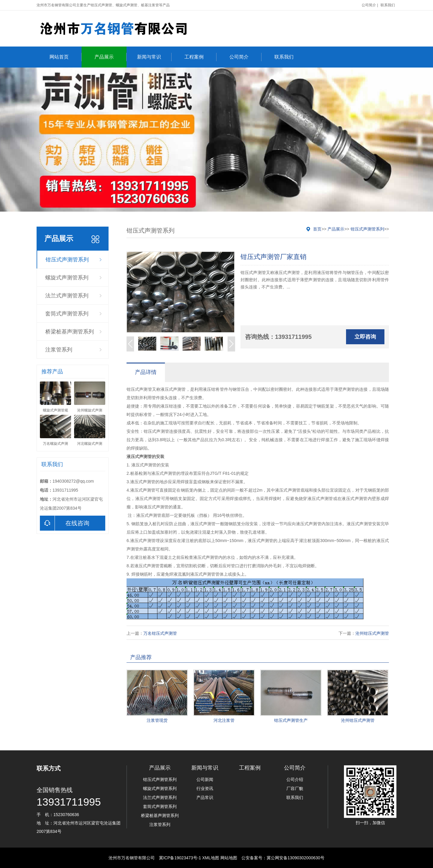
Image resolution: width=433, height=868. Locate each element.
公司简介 (369, 5)
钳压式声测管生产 (291, 720)
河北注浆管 (224, 720)
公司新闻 (205, 779)
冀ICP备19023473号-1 (180, 858)
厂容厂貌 (295, 788)
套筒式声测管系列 (67, 314)
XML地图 (211, 858)
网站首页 (66, 57)
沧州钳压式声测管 (372, 633)
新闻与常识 (154, 57)
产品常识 (205, 797)
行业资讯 (205, 788)
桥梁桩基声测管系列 (70, 332)
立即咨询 (365, 337)
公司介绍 (295, 779)
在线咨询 (65, 523)
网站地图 (229, 858)
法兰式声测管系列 (67, 296)
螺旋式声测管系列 (67, 278)
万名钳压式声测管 (160, 633)
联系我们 (388, 5)
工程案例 (200, 57)
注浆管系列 (59, 350)
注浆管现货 (157, 720)
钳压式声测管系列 (67, 260)
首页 (317, 229)
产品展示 (110, 57)
